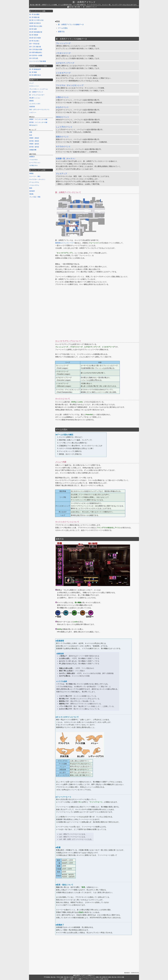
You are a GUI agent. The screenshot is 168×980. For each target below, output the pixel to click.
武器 (31, 132)
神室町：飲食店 (34, 138)
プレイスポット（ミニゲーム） (39, 89)
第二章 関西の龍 (34, 17)
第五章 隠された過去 (36, 26)
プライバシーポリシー (92, 979)
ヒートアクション (35, 163)
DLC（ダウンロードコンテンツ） (40, 110)
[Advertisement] (97, 15)
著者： (77, 979)
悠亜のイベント (62, 137)
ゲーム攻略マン (64, 979)
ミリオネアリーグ (63, 73)
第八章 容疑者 (34, 35)
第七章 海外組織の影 (36, 32)
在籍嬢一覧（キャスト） (66, 159)
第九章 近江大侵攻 (35, 38)
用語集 (31, 194)
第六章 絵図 (33, 29)
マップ (31, 83)
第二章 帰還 (33, 72)
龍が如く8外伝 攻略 (118, 977)
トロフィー (33, 112)
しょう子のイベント (64, 127)
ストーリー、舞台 (35, 176)
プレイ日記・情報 (35, 197)
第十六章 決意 (34, 58)
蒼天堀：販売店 (34, 147)
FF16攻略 (47, 977)
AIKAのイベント (63, 117)
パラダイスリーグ (63, 53)
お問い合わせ (104, 979)
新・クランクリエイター (37, 95)
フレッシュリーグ (63, 43)
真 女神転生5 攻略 (105, 977)
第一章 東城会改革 (35, 69)
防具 (31, 135)
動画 (31, 188)
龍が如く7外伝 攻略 (57, 977)
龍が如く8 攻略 (69, 977)
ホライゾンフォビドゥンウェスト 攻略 (87, 977)
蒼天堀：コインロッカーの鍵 (38, 122)
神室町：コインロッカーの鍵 (38, 119)
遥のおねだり (33, 125)
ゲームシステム (34, 182)
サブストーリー (34, 86)
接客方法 (61, 32)
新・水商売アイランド (84, 2)
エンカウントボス (35, 104)
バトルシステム (34, 185)
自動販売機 (33, 150)
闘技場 (31, 101)
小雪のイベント (62, 97)
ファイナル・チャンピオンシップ (70, 85)
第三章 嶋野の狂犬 (35, 75)
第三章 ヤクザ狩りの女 (36, 20)
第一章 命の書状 (34, 14)
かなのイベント (62, 107)
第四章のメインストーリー (65, 243)
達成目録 (32, 107)
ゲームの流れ (63, 28)
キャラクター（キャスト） (38, 179)
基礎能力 (32, 157)
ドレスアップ (61, 174)
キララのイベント (63, 147)
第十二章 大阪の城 (35, 47)
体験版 (31, 173)
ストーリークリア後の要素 (38, 61)
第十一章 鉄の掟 (34, 44)
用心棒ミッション (35, 98)
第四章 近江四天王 (35, 23)
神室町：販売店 (34, 144)
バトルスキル (33, 160)
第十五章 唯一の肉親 (36, 55)
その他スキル (33, 165)
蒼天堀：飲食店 (34, 141)
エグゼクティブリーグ (65, 63)
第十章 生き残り (34, 41)
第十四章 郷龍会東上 (36, 52)
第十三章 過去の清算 (36, 50)
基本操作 (32, 191)
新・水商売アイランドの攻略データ (71, 24)
